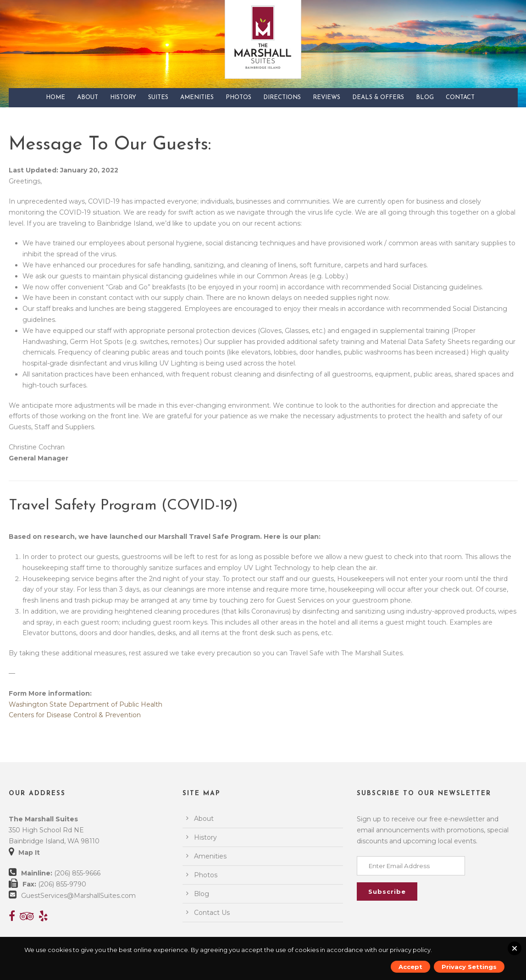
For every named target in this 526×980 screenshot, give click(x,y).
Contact (460, 97)
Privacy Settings (469, 967)
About (88, 97)
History (123, 97)
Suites (158, 97)
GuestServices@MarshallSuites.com (78, 896)
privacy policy (410, 950)
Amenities (197, 97)
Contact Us (212, 913)
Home (55, 97)
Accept (410, 967)
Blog (425, 97)
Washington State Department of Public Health (86, 704)
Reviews (327, 97)
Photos (238, 97)
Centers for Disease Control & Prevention (75, 715)
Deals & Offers (378, 97)
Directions (282, 97)
